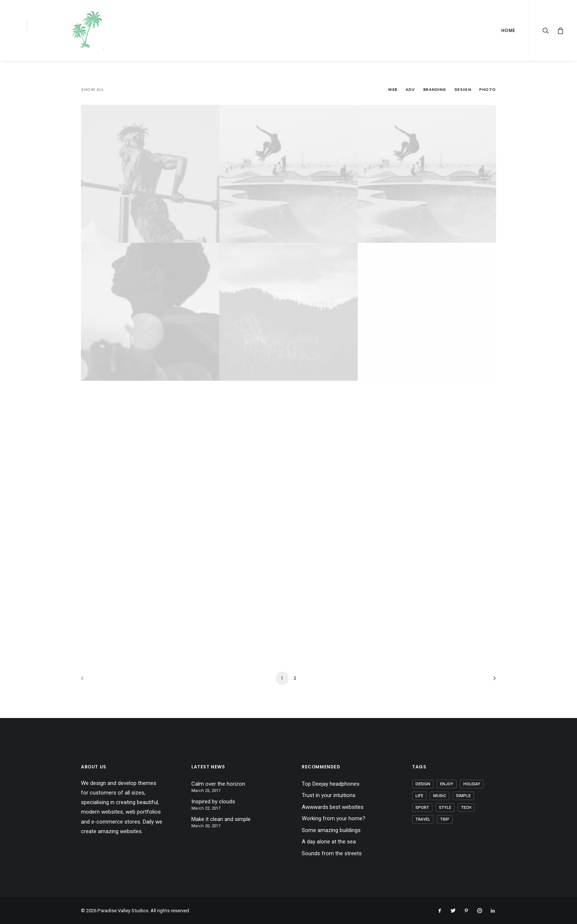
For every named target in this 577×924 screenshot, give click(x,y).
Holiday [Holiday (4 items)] (472, 784)
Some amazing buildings (331, 830)
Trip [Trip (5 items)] (445, 819)
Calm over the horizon (218, 784)
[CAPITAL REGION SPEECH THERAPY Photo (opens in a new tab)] (150, 312)
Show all (92, 90)
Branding (435, 90)
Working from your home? (334, 818)
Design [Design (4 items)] (423, 784)
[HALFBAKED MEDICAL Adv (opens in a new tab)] (427, 174)
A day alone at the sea (329, 842)
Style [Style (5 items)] (445, 808)
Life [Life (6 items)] (419, 796)
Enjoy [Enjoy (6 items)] (447, 784)
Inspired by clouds (213, 802)
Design (463, 90)
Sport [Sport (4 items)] (422, 808)
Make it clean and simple (221, 819)
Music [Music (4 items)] (440, 796)
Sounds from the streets (332, 853)
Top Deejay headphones (331, 784)
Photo (488, 90)
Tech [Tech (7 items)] (466, 808)
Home (508, 30)
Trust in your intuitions (329, 795)
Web (393, 90)
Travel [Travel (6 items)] (423, 819)
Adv (410, 90)
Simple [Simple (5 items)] (463, 796)
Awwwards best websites (333, 807)
